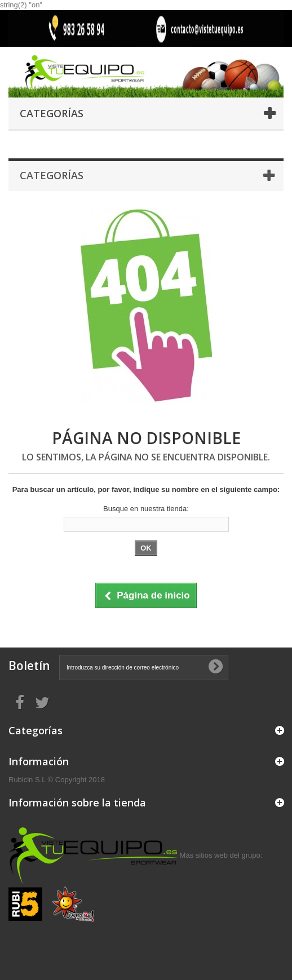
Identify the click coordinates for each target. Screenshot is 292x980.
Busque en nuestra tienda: (146, 509)
